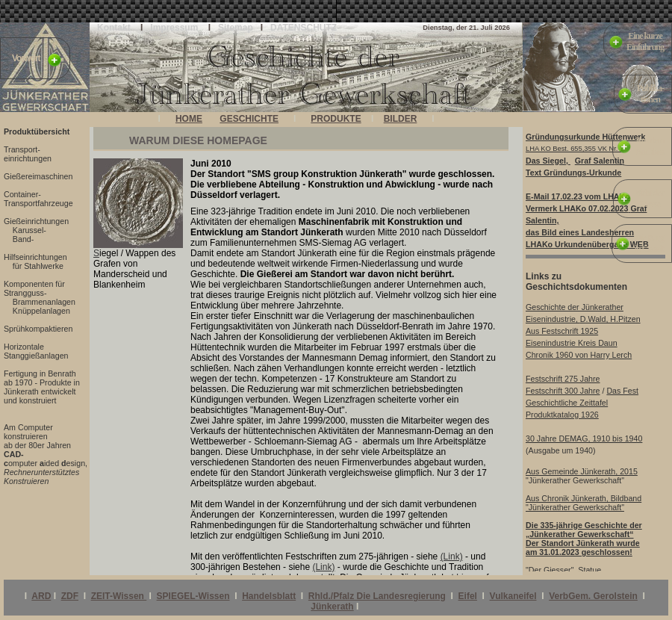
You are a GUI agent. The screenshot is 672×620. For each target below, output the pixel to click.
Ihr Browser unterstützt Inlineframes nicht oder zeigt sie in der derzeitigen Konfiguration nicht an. (295, 121)
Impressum (174, 28)
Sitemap (236, 28)
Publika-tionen (650, 94)
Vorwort (26, 58)
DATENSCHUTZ (304, 28)
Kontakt (114, 28)
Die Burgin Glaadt (649, 243)
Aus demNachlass (650, 146)
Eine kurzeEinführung (645, 41)
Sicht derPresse (650, 198)
